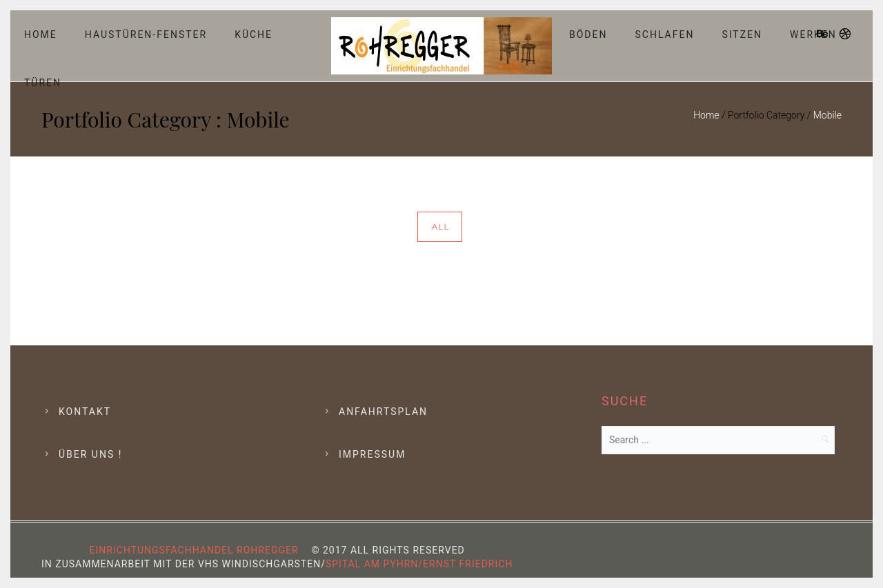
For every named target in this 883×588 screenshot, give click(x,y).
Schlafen (665, 34)
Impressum (372, 454)
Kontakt (85, 412)
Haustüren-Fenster (146, 34)
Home (41, 34)
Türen (43, 83)
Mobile (827, 115)
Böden (588, 34)
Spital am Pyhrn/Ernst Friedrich (419, 564)
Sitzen (742, 34)
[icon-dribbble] (846, 34)
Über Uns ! (90, 454)
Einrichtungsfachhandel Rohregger (194, 550)
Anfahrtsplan (383, 412)
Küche (254, 34)
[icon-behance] (826, 34)
